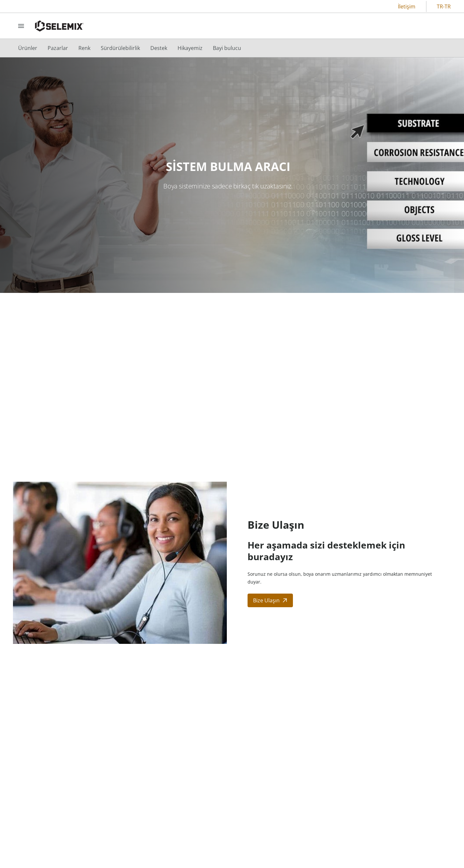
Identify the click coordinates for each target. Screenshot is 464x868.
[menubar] (130, 48)
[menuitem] (28, 48)
